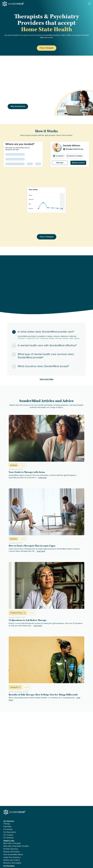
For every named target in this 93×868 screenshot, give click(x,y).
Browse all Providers (12, 852)
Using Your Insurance (12, 857)
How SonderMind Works (13, 855)
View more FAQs (47, 379)
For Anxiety (8, 829)
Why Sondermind (18, 106)
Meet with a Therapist (12, 843)
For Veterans (9, 838)
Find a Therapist (47, 48)
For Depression (10, 832)
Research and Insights (12, 863)
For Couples (8, 835)
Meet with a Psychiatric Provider (16, 846)
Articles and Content (12, 860)
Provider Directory (11, 849)
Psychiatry (7, 827)
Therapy (7, 824)
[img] (74, 102)
